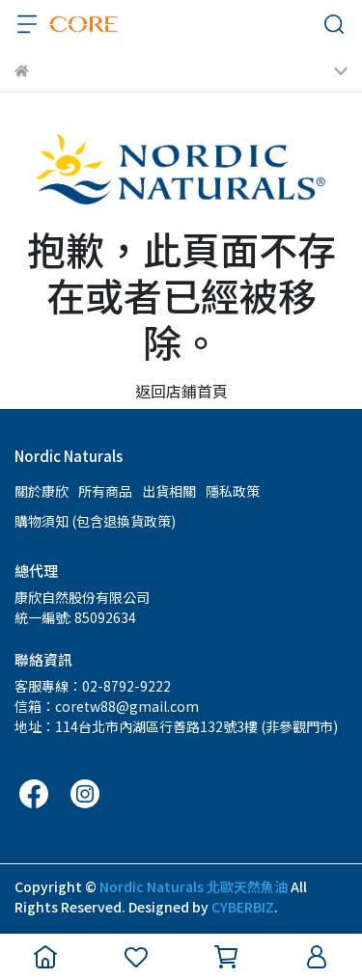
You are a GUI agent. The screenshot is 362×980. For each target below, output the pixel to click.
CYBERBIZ (243, 907)
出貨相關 (169, 491)
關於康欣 (42, 491)
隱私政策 (233, 491)
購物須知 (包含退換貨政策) (95, 521)
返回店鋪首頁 (181, 391)
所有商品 (105, 491)
